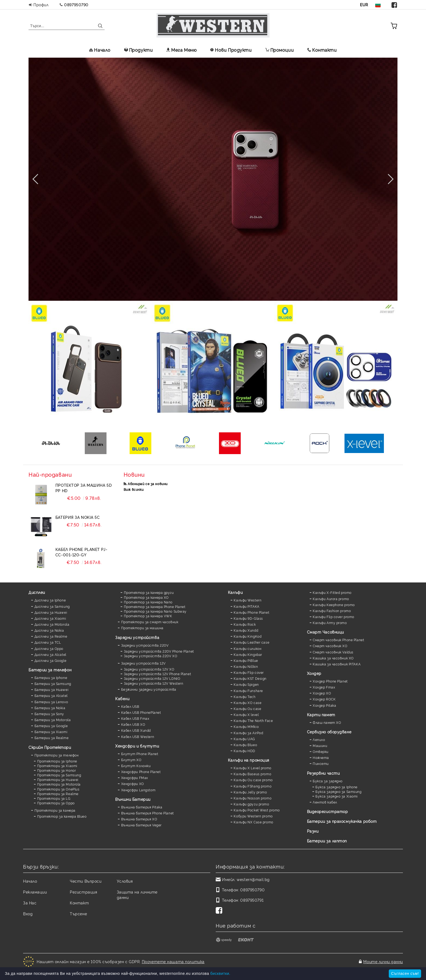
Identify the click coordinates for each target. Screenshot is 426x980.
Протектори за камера (55, 810)
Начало (100, 50)
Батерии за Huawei (52, 689)
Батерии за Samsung (53, 683)
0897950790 (76, 4)
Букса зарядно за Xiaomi (337, 796)
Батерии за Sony (49, 714)
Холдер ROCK (324, 699)
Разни (313, 831)
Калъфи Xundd (246, 630)
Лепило (319, 739)
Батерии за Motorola (53, 720)
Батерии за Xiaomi (51, 732)
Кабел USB (130, 706)
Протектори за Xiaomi (57, 766)
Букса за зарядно (328, 781)
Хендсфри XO (133, 784)
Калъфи (235, 592)
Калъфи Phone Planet (251, 612)
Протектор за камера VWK (148, 616)
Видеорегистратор (328, 811)
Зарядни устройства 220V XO (151, 656)
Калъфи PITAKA (246, 606)
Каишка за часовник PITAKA (337, 664)
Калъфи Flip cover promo (333, 617)
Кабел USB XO (133, 724)
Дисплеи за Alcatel (50, 654)
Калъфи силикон (248, 648)
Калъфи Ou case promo (253, 780)
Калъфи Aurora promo (331, 599)
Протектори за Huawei (58, 779)
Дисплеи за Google (51, 660)
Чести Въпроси (86, 881)
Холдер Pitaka (324, 705)
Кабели (122, 698)
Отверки (321, 751)
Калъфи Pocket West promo (257, 810)
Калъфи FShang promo (253, 786)
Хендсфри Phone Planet (141, 772)
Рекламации (35, 892)
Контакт (79, 903)
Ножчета (321, 757)
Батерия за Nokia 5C (78, 517)
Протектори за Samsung (59, 775)
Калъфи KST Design (250, 678)
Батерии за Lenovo (51, 702)
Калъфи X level (246, 714)
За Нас (30, 903)
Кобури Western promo (253, 816)
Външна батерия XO (139, 819)
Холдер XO (322, 693)
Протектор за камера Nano (148, 602)
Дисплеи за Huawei (51, 612)
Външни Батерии (133, 799)
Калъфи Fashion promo (332, 611)
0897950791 (252, 900)
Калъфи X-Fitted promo (332, 592)
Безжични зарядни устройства (149, 689)
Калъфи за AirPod (248, 733)
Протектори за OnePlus (58, 789)
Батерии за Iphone (51, 677)
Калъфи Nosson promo (253, 798)
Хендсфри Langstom (138, 790)
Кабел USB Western (138, 736)
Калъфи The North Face (253, 720)
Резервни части (323, 773)
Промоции (280, 50)
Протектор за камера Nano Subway (155, 611)
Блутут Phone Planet (140, 754)
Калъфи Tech (245, 697)
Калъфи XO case (248, 703)
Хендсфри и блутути (137, 746)
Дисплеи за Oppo (49, 648)
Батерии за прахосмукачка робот (342, 821)
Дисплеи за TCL (48, 642)
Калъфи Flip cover (249, 672)
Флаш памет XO (327, 722)
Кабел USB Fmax (135, 718)
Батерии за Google (51, 726)
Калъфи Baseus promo (252, 774)
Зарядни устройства (137, 637)
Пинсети (321, 763)
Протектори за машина (142, 628)
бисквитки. (220, 973)
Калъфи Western (248, 600)
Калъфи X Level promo (252, 768)
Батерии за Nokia (50, 708)
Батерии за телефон (50, 670)
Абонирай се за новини (148, 484)
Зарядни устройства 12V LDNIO (152, 678)
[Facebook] (220, 911)
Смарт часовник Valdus (333, 652)
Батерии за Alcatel (51, 695)
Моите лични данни (383, 961)
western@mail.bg (253, 879)
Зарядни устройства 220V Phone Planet (159, 651)
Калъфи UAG (244, 739)
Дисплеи (37, 592)
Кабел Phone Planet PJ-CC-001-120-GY (81, 552)
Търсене (78, 914)
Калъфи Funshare (248, 691)
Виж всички (134, 489)
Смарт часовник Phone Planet (338, 640)
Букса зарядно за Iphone (336, 787)
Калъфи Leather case (251, 642)
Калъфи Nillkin (246, 666)
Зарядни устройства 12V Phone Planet (158, 674)
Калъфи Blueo (245, 745)
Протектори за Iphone (57, 761)
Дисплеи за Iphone (50, 600)
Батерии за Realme (52, 738)
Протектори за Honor (57, 770)
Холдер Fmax (324, 687)
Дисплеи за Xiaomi (50, 618)
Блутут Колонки (136, 766)
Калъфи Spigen (246, 684)
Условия (125, 881)
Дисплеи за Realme (51, 636)
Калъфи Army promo (330, 623)
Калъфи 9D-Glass (248, 618)
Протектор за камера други (149, 592)
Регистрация (83, 892)
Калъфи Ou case (247, 708)
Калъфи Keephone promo (334, 605)
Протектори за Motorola (59, 784)
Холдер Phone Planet (330, 681)
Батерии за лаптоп (327, 841)
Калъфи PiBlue (246, 660)
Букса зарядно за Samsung (338, 791)
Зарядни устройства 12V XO (149, 669)
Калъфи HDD (245, 751)
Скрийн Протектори (50, 747)
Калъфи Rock (245, 624)
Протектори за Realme (58, 794)
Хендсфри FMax (135, 778)
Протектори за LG (54, 798)
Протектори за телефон (57, 755)
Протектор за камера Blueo (62, 816)
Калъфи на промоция (249, 760)
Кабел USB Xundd (136, 730)
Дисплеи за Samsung (52, 606)
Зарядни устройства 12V (143, 663)
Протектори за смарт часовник (150, 622)
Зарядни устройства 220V (145, 645)
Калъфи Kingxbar (248, 654)
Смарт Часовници (325, 632)
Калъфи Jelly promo (250, 792)
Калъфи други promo (251, 804)
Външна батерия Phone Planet (148, 813)
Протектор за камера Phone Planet (155, 607)
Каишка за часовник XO (333, 658)
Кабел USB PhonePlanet (141, 712)
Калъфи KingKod (248, 636)
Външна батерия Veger (141, 825)
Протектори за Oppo (56, 803)
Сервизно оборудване (329, 732)
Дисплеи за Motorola (52, 624)
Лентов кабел (325, 802)
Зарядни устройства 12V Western (154, 683)
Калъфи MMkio (246, 726)
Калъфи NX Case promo (253, 822)
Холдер (314, 673)
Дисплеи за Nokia (49, 630)
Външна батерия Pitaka (142, 807)
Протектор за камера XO (146, 597)
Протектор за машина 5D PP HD (84, 488)
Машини (320, 745)
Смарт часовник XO (330, 646)
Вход (28, 914)
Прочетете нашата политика (173, 961)
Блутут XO (131, 760)
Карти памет (321, 714)
